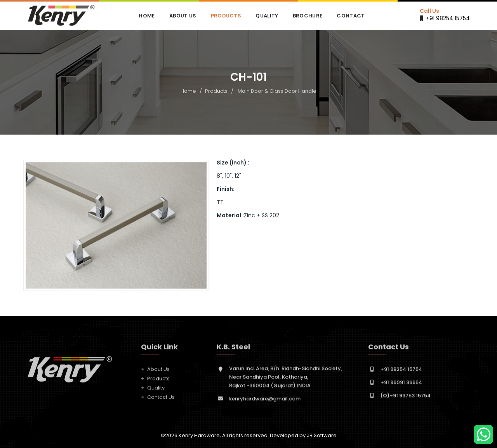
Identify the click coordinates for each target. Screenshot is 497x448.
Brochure (308, 16)
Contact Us (161, 400)
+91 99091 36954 (401, 385)
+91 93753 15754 (406, 399)
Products (226, 16)
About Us (183, 16)
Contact (351, 16)
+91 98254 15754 (448, 18)
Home (147, 16)
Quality (267, 16)
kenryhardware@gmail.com (265, 402)
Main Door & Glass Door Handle (277, 91)
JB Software (322, 435)
